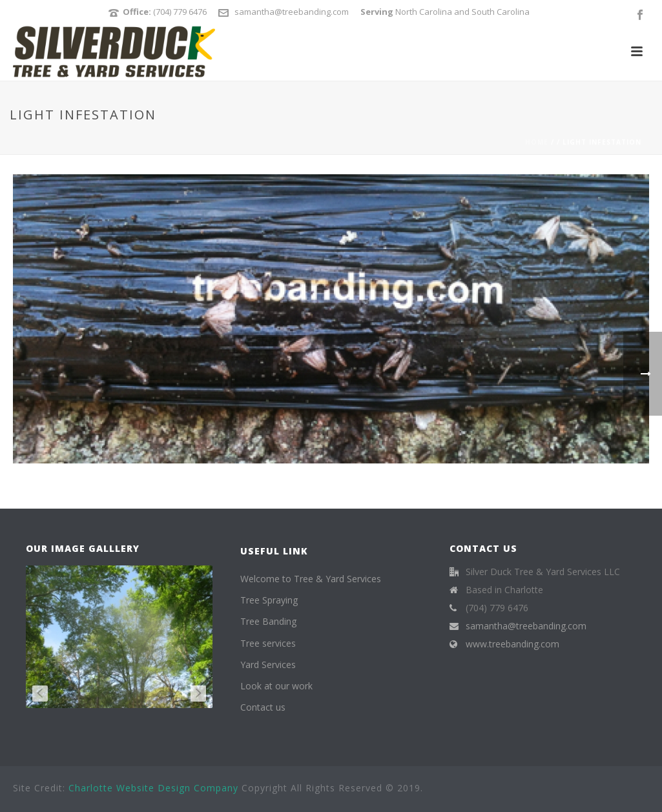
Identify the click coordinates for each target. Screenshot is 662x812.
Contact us (263, 707)
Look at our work (276, 686)
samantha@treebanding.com (292, 12)
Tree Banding (268, 621)
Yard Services (268, 665)
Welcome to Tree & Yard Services (311, 579)
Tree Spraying (269, 600)
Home (537, 142)
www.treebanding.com (512, 644)
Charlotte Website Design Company (153, 788)
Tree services (268, 643)
